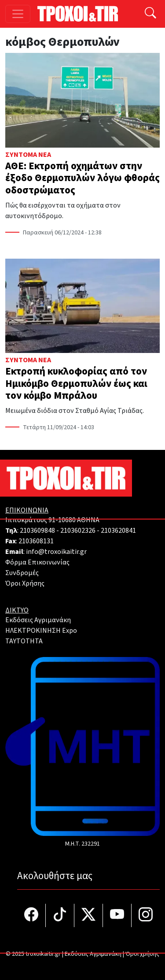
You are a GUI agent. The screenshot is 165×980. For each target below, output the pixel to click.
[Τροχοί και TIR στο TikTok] (60, 915)
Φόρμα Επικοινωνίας (37, 562)
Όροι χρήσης (142, 954)
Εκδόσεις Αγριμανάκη (38, 620)
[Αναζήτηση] (150, 14)
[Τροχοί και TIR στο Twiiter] (89, 915)
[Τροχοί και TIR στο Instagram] (146, 915)
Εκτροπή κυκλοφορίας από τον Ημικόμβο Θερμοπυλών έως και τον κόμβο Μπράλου (76, 383)
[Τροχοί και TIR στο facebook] (31, 915)
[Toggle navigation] (18, 14)
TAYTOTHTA (24, 641)
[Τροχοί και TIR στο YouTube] (117, 915)
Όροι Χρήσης (25, 583)
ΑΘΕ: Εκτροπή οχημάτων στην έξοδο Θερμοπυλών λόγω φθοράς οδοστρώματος (82, 178)
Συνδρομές (22, 573)
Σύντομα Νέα (28, 155)
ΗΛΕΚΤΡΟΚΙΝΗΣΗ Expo (41, 631)
